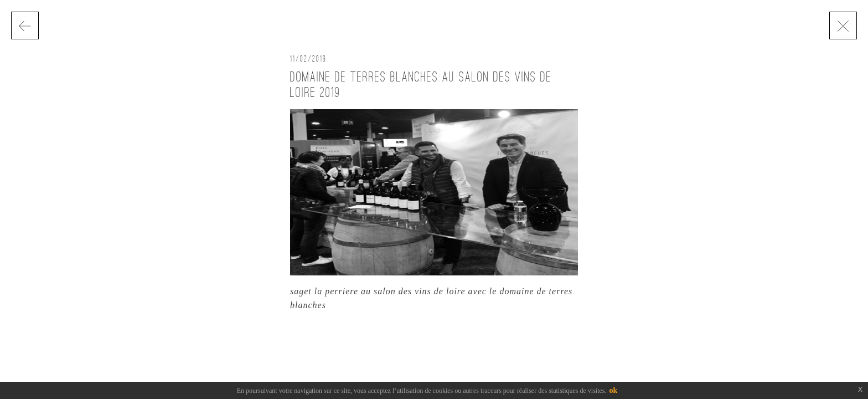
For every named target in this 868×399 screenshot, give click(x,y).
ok (614, 390)
